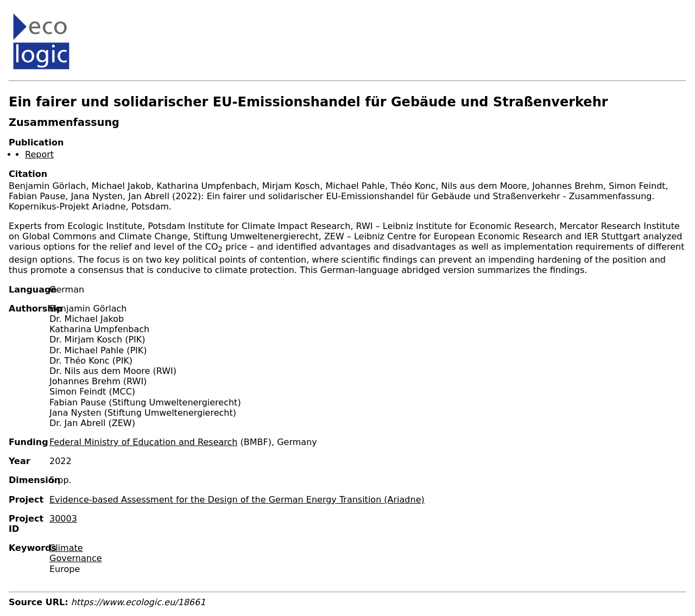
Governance (76, 558)
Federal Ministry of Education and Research (144, 442)
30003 (63, 519)
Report (39, 154)
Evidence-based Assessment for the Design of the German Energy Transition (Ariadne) (237, 500)
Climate (66, 548)
